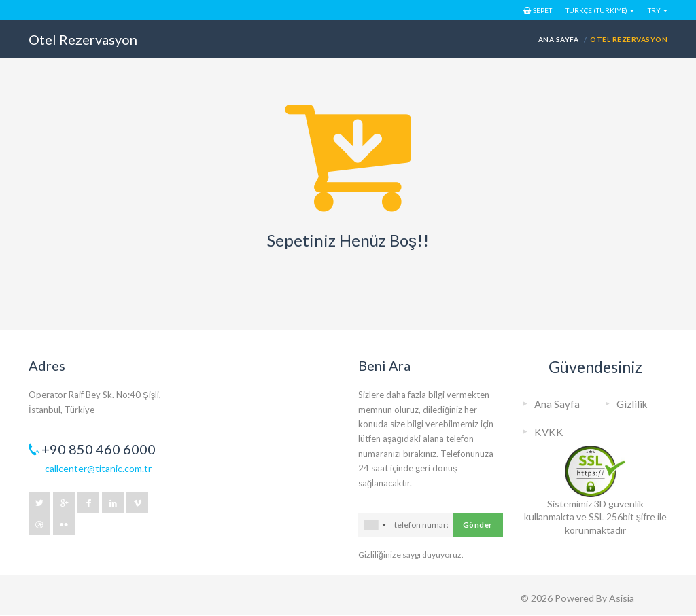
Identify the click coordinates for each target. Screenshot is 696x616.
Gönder (478, 525)
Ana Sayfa (558, 39)
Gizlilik (632, 404)
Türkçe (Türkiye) (596, 10)
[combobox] (375, 525)
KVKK (549, 432)
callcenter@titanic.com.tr (98, 468)
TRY (654, 10)
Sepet (538, 10)
